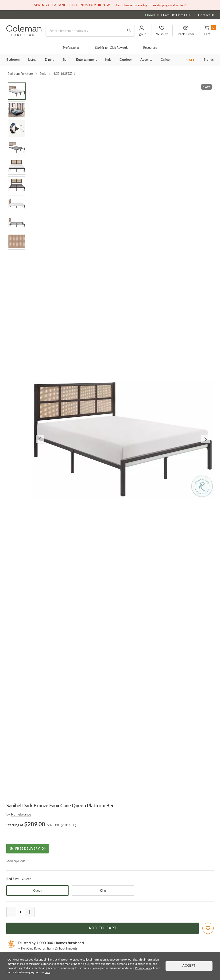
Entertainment (86, 60)
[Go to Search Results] (129, 31)
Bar (65, 60)
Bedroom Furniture (20, 74)
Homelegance (21, 814)
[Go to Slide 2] (17, 110)
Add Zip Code (18, 861)
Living (32, 60)
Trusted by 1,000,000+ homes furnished (51, 943)
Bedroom (13, 60)
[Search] (90, 31)
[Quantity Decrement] (11, 912)
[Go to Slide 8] (17, 222)
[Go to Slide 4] (17, 147)
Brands (209, 60)
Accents (146, 60)
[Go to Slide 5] (17, 166)
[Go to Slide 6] (17, 185)
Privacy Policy (143, 968)
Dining (50, 60)
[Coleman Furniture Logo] (24, 35)
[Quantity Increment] (30, 912)
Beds (43, 74)
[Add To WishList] (208, 928)
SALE (191, 60)
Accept (189, 966)
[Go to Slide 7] (17, 204)
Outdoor (126, 60)
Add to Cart (103, 928)
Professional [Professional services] (71, 48)
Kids (108, 60)
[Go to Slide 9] (17, 241)
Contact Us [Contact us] (206, 15)
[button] (142, 31)
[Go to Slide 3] (17, 129)
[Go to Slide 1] (17, 91)
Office (165, 60)
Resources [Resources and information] (150, 48)
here (47, 972)
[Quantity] (20, 912)
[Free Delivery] (27, 849)
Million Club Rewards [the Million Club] (111, 48)
